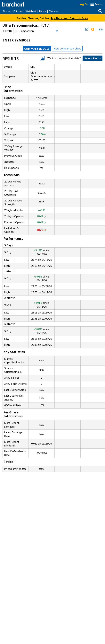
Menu (98, 4)
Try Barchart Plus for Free (69, 18)
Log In (83, 4)
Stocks (6, 11)
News (43, 11)
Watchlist (31, 11)
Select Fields (93, 58)
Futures (18, 11)
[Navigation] (36, 31)
